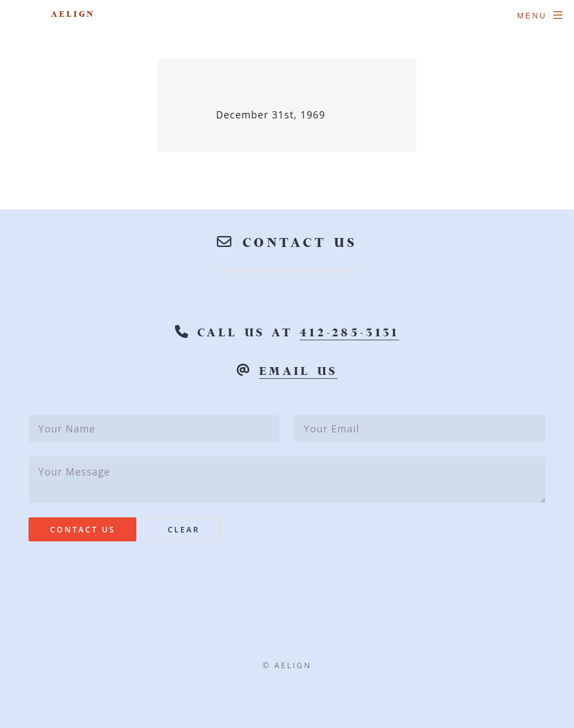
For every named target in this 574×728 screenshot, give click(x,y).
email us (298, 372)
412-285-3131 (349, 333)
